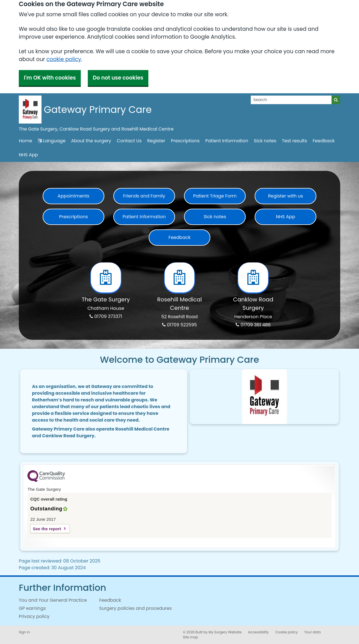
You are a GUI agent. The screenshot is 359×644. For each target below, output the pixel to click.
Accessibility (258, 632)
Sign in (24, 632)
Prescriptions (185, 141)
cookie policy (64, 59)
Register (156, 141)
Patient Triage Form (215, 196)
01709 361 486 (253, 325)
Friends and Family (144, 196)
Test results (294, 141)
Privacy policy (34, 616)
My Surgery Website (225, 632)
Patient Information (227, 141)
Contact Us (129, 141)
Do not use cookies (118, 78)
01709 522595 (179, 325)
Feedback (324, 141)
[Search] (291, 100)
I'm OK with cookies (50, 78)
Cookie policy (286, 632)
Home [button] (26, 141)
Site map (190, 637)
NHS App (28, 155)
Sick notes (265, 141)
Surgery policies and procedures (136, 608)
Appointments (73, 196)
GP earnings (32, 608)
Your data (313, 632)
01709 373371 (106, 316)
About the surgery (91, 141)
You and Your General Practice (53, 600)
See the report (47, 529)
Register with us (286, 196)
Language (52, 141)
